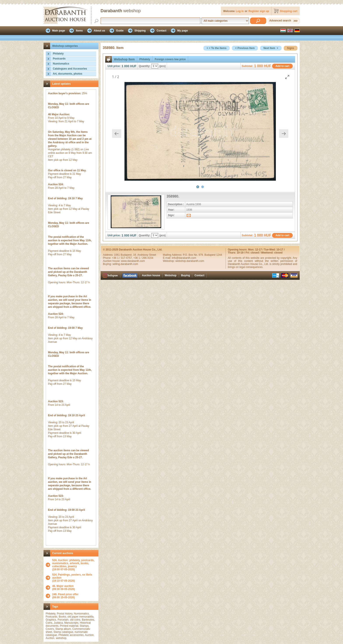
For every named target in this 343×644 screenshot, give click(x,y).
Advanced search (280, 21)
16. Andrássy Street (145, 255)
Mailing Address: (173, 255)
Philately (58, 54)
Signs (291, 48)
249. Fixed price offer (65, 594)
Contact (199, 275)
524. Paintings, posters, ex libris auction (72, 576)
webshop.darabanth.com (190, 261)
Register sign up (259, 11)
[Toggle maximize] (287, 77)
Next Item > (271, 48)
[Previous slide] (117, 134)
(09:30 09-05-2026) (64, 588)
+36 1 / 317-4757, (123, 258)
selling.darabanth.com (125, 264)
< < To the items (217, 48)
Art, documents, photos (68, 74)
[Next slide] (284, 134)
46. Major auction (63, 586)
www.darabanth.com (133, 261)
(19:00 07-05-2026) (74, 565)
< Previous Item (245, 48)
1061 (117, 255)
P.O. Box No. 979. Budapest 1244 (202, 255)
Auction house (151, 275)
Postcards (59, 59)
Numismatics (61, 64)
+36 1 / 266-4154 (143, 258)
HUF (133, 66)
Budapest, (127, 255)
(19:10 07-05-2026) (74, 578)
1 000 (125, 66)
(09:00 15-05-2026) (65, 596)
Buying (186, 275)
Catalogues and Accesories (70, 69)
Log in (240, 11)
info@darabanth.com (184, 258)
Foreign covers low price (170, 59)
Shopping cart (289, 11)
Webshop (171, 275)
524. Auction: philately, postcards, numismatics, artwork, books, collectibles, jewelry (73, 563)
